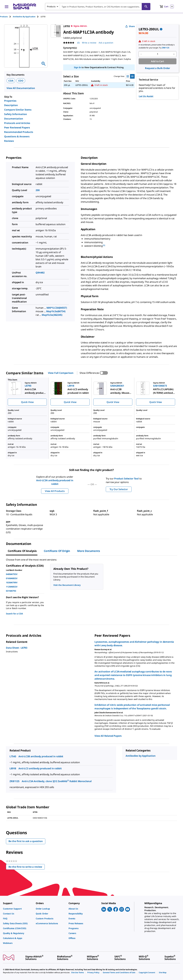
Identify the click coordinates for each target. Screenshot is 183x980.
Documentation (14, 119)
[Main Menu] (7, 7)
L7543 (13, 756)
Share (130, 26)
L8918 (13, 768)
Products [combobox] (51, 6)
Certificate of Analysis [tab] (22, 551)
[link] (18, 909)
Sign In (77, 67)
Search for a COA (14, 614)
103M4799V (12, 582)
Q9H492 (40, 273)
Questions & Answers (17, 136)
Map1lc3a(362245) (52, 315)
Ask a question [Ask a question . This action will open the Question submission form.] (106, 43)
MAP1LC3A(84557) (57, 308)
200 (38, 190)
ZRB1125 (14, 781)
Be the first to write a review (27, 867)
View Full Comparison (61, 373)
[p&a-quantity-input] (158, 54)
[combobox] (98, 7)
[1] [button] (104, 245)
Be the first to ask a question (26, 841)
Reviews (9, 141)
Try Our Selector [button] (119, 489)
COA (11, 81)
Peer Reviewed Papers (17, 128)
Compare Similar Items (18, 110)
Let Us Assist (146, 96)
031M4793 (11, 591)
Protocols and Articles (17, 123)
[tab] (6, 17)
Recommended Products (19, 132)
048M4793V (12, 574)
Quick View (27, 402)
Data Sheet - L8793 (17, 648)
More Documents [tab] (89, 551)
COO (21, 81)
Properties (10, 101)
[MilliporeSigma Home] (25, 6)
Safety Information (16, 114)
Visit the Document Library (67, 585)
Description (11, 105)
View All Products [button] (55, 491)
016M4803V (12, 578)
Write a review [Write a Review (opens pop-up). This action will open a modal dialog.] (89, 43)
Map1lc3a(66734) (56, 311)
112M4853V (12, 587)
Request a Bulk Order (157, 68)
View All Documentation (21, 88)
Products (4, 17)
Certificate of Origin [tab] (57, 551)
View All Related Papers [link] (108, 736)
